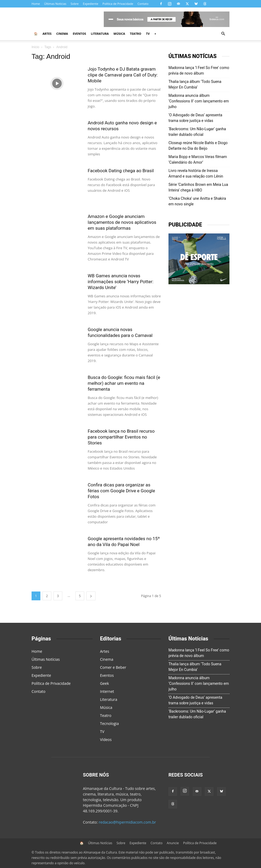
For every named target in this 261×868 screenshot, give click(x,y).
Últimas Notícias (55, 4)
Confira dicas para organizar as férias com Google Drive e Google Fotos (121, 491)
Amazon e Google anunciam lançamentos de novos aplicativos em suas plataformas (122, 222)
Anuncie (173, 843)
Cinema (62, 34)
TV (148, 34)
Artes (47, 34)
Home (36, 4)
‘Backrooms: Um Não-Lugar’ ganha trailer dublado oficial (197, 132)
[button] (223, 34)
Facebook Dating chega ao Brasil (121, 171)
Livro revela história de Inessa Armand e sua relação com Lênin (196, 173)
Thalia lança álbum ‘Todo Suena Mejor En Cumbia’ (195, 84)
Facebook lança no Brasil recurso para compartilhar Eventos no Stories (121, 437)
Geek (104, 683)
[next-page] (91, 596)
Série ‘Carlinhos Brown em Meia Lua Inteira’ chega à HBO (198, 187)
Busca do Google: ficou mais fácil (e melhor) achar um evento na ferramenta (124, 383)
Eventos (79, 34)
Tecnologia (109, 723)
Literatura (100, 34)
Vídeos (106, 740)
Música (119, 34)
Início (35, 47)
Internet (107, 691)
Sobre (75, 4)
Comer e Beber (113, 667)
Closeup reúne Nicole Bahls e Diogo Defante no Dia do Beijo (198, 146)
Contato (143, 4)
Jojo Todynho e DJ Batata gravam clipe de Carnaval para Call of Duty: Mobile (123, 75)
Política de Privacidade (118, 4)
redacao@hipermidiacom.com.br (127, 822)
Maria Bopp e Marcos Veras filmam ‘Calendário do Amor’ (198, 160)
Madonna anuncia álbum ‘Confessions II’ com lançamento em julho (199, 101)
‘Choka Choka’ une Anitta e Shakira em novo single (197, 201)
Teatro (136, 34)
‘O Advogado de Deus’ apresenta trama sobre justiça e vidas (195, 118)
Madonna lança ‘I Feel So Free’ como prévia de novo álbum (199, 70)
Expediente (91, 4)
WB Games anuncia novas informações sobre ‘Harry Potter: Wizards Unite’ (121, 282)
